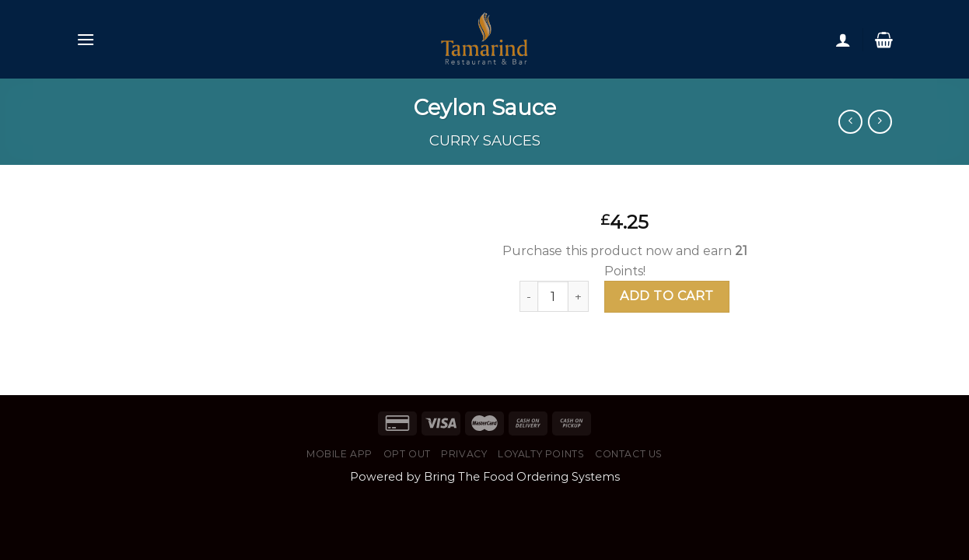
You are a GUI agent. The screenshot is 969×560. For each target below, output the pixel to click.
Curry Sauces (485, 140)
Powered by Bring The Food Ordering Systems (485, 477)
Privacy (464, 454)
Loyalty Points (541, 454)
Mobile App (339, 454)
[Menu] (86, 39)
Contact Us (629, 454)
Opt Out (407, 454)
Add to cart (666, 296)
